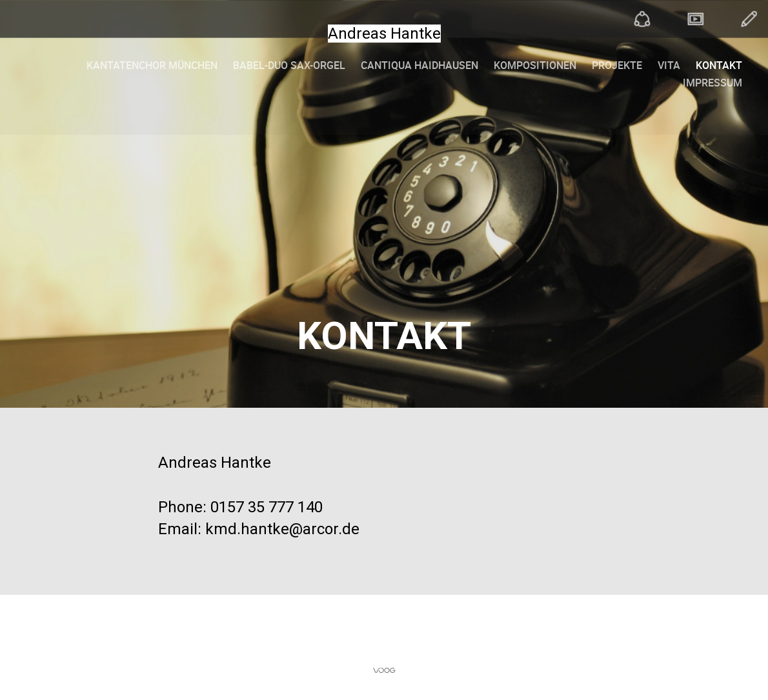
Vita (669, 65)
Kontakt (719, 65)
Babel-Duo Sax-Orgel (289, 65)
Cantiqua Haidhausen (419, 65)
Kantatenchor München (152, 65)
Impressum (712, 83)
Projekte (617, 65)
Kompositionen (535, 65)
